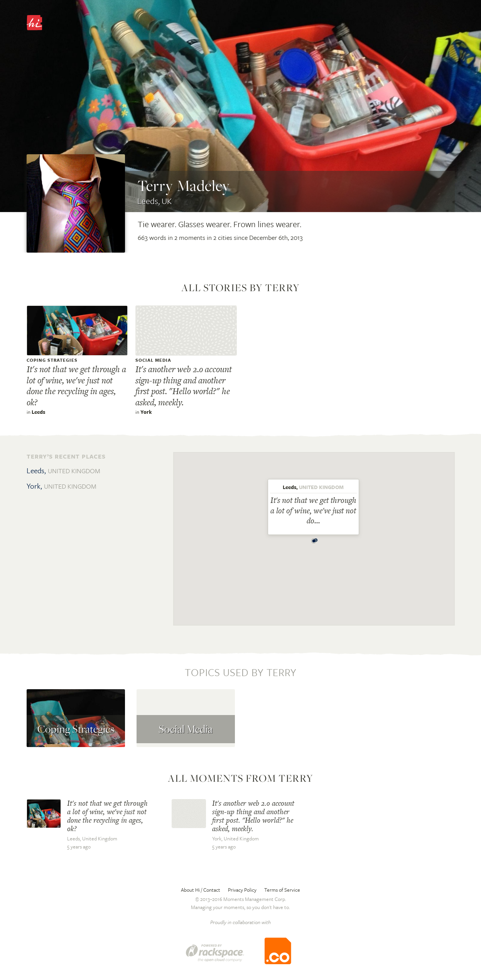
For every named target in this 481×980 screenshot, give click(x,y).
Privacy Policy (242, 890)
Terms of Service (282, 890)
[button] (314, 539)
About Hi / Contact (201, 890)
